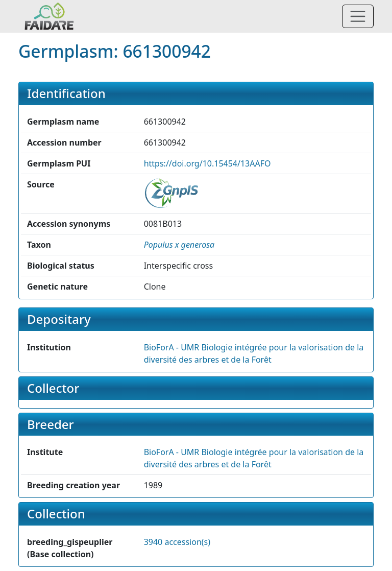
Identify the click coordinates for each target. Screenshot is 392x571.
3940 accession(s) (177, 542)
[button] (179, 245)
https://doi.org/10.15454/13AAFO (207, 163)
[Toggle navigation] (358, 16)
